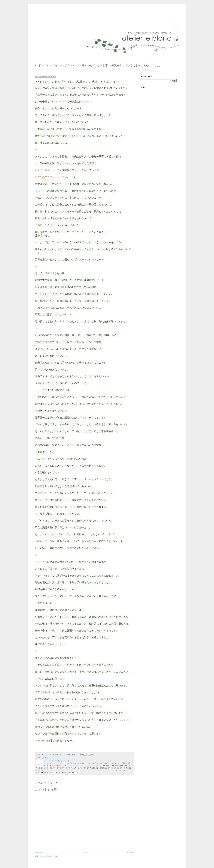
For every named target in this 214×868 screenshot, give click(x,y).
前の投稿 (130, 853)
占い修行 (45, 758)
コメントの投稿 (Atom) (49, 857)
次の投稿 (39, 853)
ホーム (84, 853)
